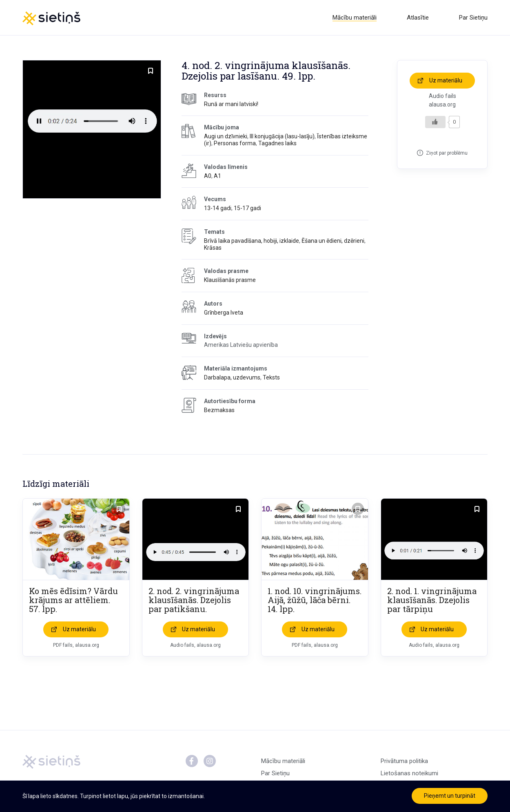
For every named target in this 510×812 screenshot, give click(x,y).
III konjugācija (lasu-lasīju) (282, 136)
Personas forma (235, 143)
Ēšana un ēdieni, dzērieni (333, 241)
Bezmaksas (219, 410)
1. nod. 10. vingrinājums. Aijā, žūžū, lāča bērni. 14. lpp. (315, 600)
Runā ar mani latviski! (231, 104)
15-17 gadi (247, 208)
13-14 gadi (218, 208)
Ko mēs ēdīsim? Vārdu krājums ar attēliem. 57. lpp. (73, 600)
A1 (217, 176)
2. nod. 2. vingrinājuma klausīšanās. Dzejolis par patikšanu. (194, 600)
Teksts (271, 377)
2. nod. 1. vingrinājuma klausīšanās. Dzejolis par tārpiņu (432, 600)
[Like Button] (435, 122)
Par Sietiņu (473, 18)
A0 (208, 176)
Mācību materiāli (355, 18)
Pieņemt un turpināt (450, 796)
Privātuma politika (404, 761)
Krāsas (213, 248)
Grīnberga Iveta (224, 313)
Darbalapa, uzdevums (232, 377)
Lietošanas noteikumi (409, 773)
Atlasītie (418, 18)
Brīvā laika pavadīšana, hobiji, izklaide (252, 241)
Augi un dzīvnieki (226, 136)
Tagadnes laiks (277, 143)
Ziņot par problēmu (447, 153)
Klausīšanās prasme (230, 280)
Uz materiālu (446, 80)
